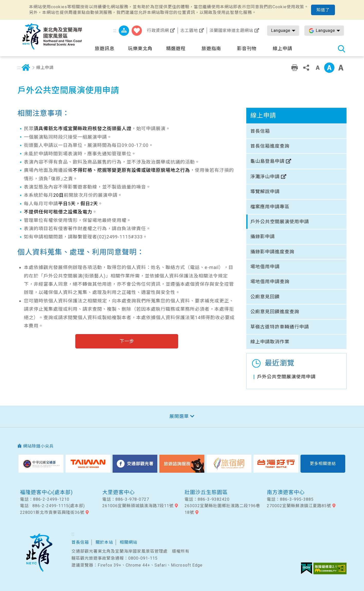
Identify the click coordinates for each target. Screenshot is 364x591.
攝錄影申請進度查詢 (272, 252)
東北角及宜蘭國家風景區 (39, 553)
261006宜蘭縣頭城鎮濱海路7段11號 (138, 506)
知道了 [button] (323, 10)
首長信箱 (260, 131)
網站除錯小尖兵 (38, 446)
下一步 (127, 341)
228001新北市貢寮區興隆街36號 (52, 512)
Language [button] (281, 30)
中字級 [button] (329, 68)
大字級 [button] (341, 68)
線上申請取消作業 (270, 342)
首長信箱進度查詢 (270, 146)
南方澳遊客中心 (286, 492)
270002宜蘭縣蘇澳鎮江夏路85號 (299, 506)
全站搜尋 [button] (341, 49)
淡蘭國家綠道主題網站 (231, 30)
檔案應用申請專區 (270, 207)
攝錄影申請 (263, 236)
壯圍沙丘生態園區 (206, 492)
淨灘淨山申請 (265, 177)
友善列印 (295, 68)
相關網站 (129, 542)
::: (115, 30)
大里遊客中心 (119, 492)
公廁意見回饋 (265, 297)
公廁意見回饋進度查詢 (275, 312)
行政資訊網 (158, 30)
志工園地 (189, 30)
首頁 (26, 68)
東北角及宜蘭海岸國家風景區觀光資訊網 (52, 37)
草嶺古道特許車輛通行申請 (280, 327)
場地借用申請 (265, 267)
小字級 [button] (318, 68)
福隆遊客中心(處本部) (46, 492)
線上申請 (45, 68)
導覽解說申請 (265, 191)
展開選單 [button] (179, 416)
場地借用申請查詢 (270, 281)
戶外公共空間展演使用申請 (280, 222)
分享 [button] (306, 68)
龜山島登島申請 (267, 161)
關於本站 (104, 542)
